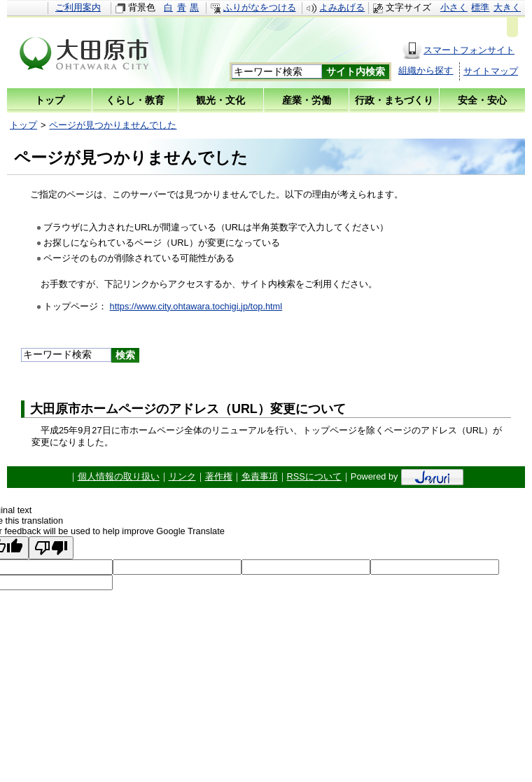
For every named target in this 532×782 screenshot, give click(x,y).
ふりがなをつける (260, 7)
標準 (480, 7)
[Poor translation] (51, 548)
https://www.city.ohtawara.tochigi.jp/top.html (196, 306)
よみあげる (342, 7)
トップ (23, 125)
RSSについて (314, 476)
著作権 (219, 476)
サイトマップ (491, 71)
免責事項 (260, 476)
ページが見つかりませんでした (113, 125)
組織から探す (426, 70)
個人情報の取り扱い (119, 476)
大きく (507, 7)
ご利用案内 (78, 7)
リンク (182, 476)
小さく (454, 7)
